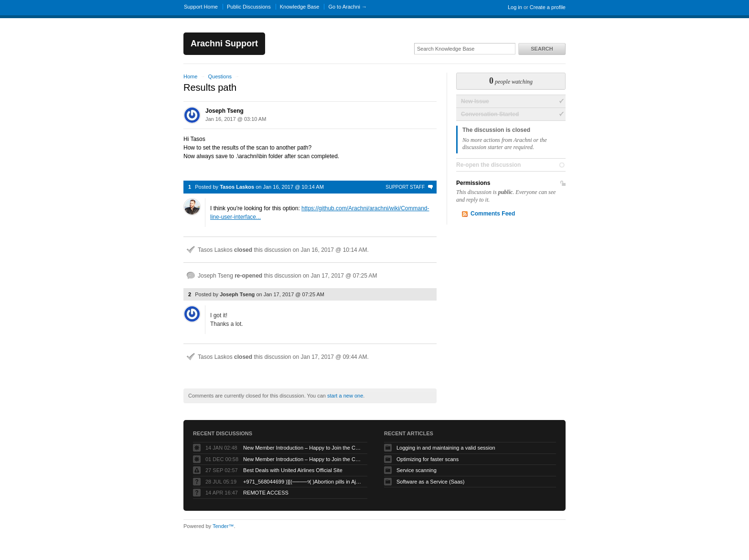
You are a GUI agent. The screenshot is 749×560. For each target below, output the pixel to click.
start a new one (345, 396)
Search (542, 49)
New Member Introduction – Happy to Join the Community (303, 448)
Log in (515, 7)
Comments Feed (493, 214)
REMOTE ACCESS (266, 493)
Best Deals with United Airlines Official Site (293, 470)
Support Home (201, 7)
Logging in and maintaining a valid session (446, 448)
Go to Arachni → (348, 7)
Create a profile (548, 7)
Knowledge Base (300, 7)
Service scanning (417, 470)
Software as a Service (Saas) (430, 482)
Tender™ (223, 526)
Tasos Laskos (237, 187)
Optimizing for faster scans (428, 459)
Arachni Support (224, 43)
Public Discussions (249, 7)
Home (190, 76)
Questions (220, 76)
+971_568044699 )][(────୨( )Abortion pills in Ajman (303, 482)
